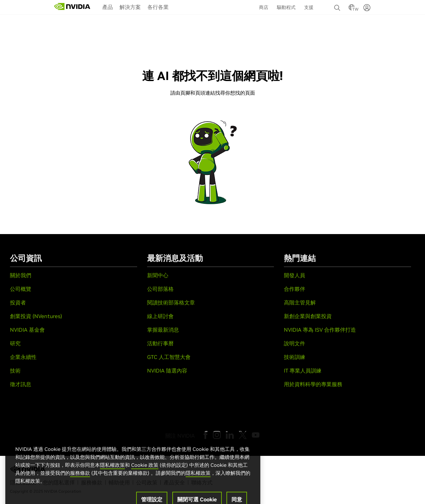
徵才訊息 (21, 384)
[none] (338, 5)
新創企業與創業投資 (308, 316)
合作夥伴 (295, 289)
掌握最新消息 (163, 330)
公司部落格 (160, 289)
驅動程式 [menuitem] (286, 7)
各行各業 (158, 7)
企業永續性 (23, 357)
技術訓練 (295, 357)
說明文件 (295, 343)
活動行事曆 (160, 343)
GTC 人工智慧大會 (169, 357)
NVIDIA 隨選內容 (167, 371)
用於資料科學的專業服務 (313, 384)
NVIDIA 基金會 (27, 330)
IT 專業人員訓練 (303, 371)
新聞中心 (158, 275)
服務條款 (80, 489)
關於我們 (21, 275)
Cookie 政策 (145, 481)
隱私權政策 (112, 481)
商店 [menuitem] (264, 7)
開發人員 (295, 275)
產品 (108, 7)
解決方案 (130, 7)
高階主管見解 (300, 302)
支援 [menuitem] (309, 7)
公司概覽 (21, 289)
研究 (15, 343)
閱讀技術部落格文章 (171, 302)
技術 (15, 371)
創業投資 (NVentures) (36, 316)
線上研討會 (160, 316)
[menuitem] (108, 7)
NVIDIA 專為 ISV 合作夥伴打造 (320, 330)
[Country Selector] (352, 9)
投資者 (18, 302)
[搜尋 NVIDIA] (338, 6)
